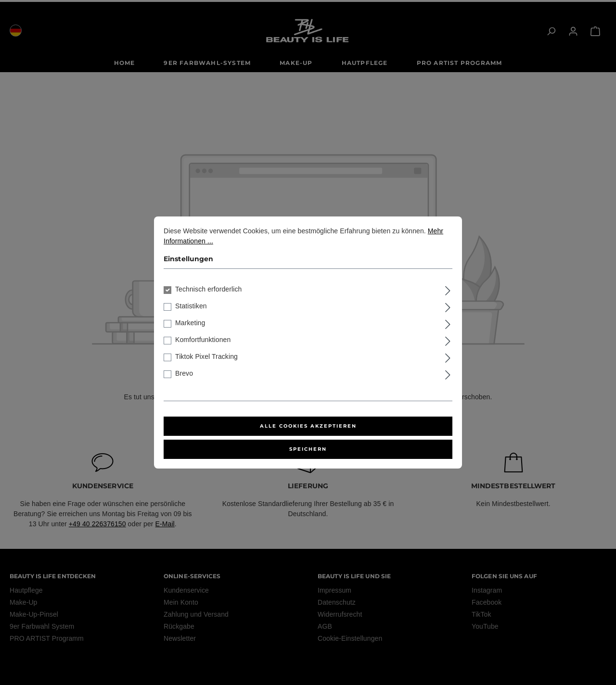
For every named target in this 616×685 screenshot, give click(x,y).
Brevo (184, 373)
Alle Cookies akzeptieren (308, 426)
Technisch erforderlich (208, 289)
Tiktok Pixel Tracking (206, 356)
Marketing (190, 323)
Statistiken (191, 306)
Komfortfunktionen (203, 340)
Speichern (308, 449)
